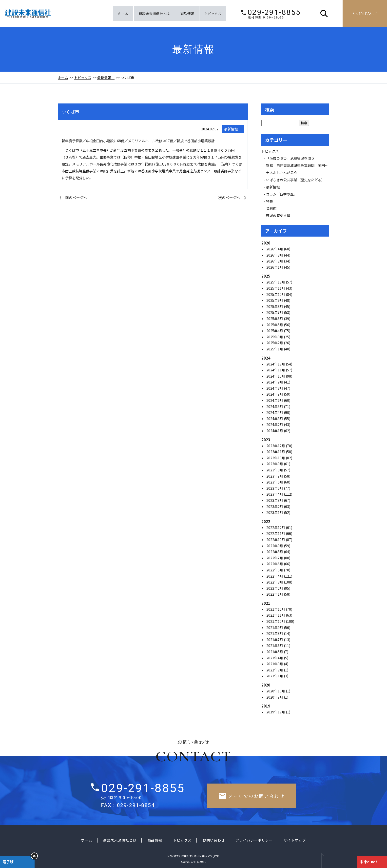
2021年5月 (275, 652)
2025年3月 (275, 337)
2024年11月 (276, 370)
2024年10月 (276, 376)
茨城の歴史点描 (278, 216)
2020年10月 (276, 691)
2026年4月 (275, 249)
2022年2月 (275, 588)
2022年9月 (275, 546)
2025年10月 (276, 294)
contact (365, 14)
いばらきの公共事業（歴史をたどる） (295, 180)
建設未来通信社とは (154, 14)
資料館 (271, 208)
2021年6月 (275, 646)
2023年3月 (275, 500)
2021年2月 (275, 670)
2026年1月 (275, 267)
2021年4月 (275, 658)
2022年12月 (276, 527)
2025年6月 (275, 319)
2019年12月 (276, 712)
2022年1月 (275, 594)
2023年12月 (276, 446)
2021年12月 (276, 609)
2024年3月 (275, 419)
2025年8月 (275, 306)
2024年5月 (275, 406)
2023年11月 (276, 452)
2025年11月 (276, 288)
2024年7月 (275, 394)
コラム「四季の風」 (282, 194)
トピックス (213, 14)
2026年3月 (275, 255)
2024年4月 (275, 412)
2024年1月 (275, 431)
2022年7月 (275, 558)
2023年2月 (275, 506)
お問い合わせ (213, 840)
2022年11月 (276, 533)
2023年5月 (275, 488)
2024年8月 (275, 388)
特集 (270, 201)
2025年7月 (275, 312)
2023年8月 (275, 470)
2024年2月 (275, 424)
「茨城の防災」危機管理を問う (290, 158)
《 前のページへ (73, 197)
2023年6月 (275, 482)
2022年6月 (275, 564)
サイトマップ (295, 840)
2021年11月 (276, 615)
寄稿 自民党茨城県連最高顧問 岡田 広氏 (302, 165)
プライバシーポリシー (254, 840)
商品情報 (187, 14)
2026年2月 (275, 261)
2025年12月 (276, 282)
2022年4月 (275, 576)
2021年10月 (276, 621)
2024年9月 (275, 382)
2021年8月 (275, 633)
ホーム (123, 14)
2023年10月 (276, 458)
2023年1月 (275, 512)
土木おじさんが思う (282, 173)
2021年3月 (275, 664)
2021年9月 (275, 627)
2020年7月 (275, 697)
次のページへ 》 (233, 197)
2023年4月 (275, 494)
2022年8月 (275, 552)
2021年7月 (275, 640)
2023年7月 (275, 476)
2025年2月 (275, 343)
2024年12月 (276, 364)
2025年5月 (275, 325)
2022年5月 (275, 570)
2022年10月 (276, 540)
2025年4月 (275, 331)
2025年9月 (275, 300)
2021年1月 (275, 676)
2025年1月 (275, 349)
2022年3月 (275, 582)
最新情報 (106, 78)
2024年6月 (275, 400)
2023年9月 (275, 464)
